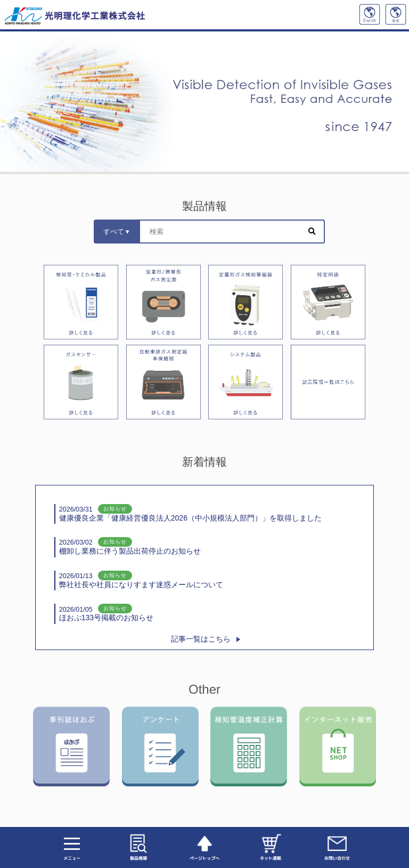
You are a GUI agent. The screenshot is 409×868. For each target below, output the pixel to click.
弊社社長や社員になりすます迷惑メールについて (141, 580)
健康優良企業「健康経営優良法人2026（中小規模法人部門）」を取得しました (190, 513)
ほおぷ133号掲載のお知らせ (106, 614)
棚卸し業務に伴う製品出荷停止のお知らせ (130, 546)
